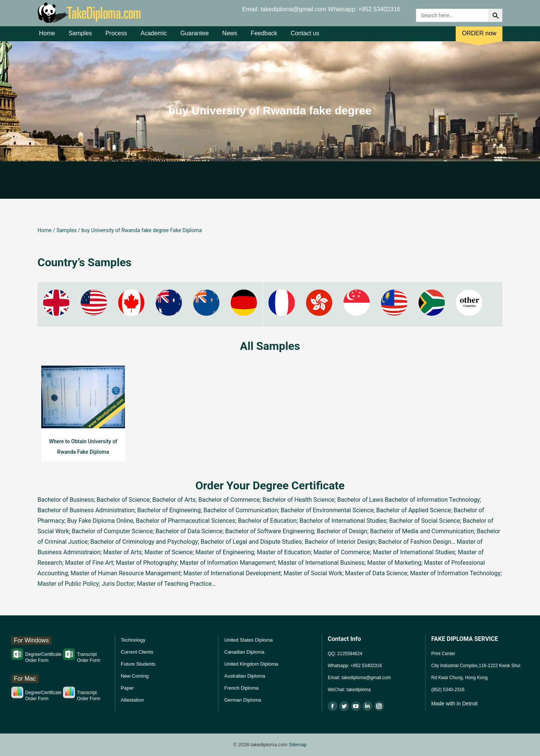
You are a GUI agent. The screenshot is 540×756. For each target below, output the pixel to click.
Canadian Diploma (244, 652)
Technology (133, 640)
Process (116, 37)
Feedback (264, 37)
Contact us (305, 37)
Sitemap (298, 745)
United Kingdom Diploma (251, 664)
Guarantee (195, 37)
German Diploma (243, 700)
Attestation (132, 700)
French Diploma (241, 688)
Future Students (138, 664)
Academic (154, 37)
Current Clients (137, 652)
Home (47, 37)
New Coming (135, 676)
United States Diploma (248, 640)
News (230, 37)
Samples (80, 37)
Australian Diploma (245, 676)
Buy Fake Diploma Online (100, 521)
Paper (127, 688)
